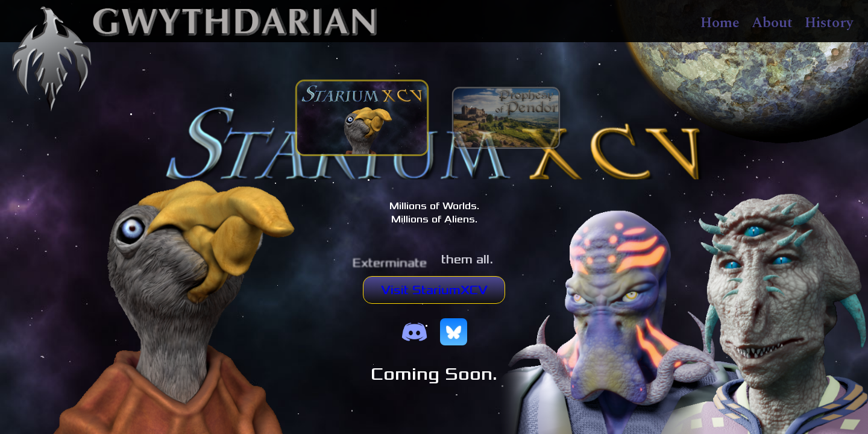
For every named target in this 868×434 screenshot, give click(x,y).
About (772, 23)
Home (720, 23)
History (829, 23)
